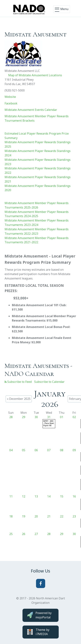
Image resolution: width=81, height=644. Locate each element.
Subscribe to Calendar (49, 382)
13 (36, 496)
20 (36, 516)
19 (24, 516)
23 (74, 516)
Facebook (11, 103)
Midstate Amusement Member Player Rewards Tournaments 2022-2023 (37, 231)
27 (36, 534)
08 (62, 450)
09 (74, 450)
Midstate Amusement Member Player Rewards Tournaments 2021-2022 (37, 240)
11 (11, 496)
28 (11, 417)
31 (49, 417)
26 (24, 534)
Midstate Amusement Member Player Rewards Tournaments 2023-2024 (37, 223)
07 (49, 450)
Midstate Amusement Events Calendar (31, 110)
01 (62, 417)
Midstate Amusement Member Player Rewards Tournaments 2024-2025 (37, 214)
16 (74, 496)
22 (62, 516)
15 (62, 496)
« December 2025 (19, 399)
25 (11, 534)
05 (24, 450)
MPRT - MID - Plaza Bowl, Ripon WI (49, 423)
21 (49, 516)
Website (10, 97)
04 (11, 450)
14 (49, 496)
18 (11, 516)
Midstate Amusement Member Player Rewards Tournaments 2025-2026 (37, 205)
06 (36, 450)
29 (24, 417)
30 (36, 417)
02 (74, 417)
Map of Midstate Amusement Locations (35, 75)
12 (24, 496)
